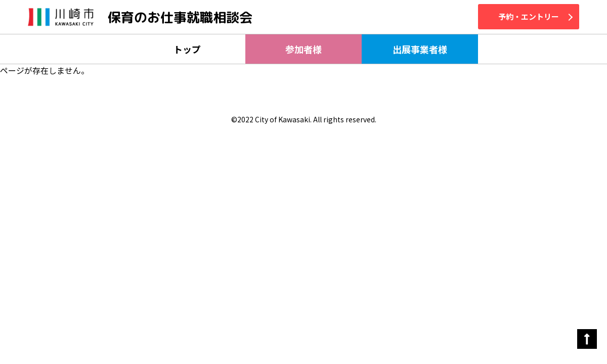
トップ (187, 49)
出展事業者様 (420, 49)
